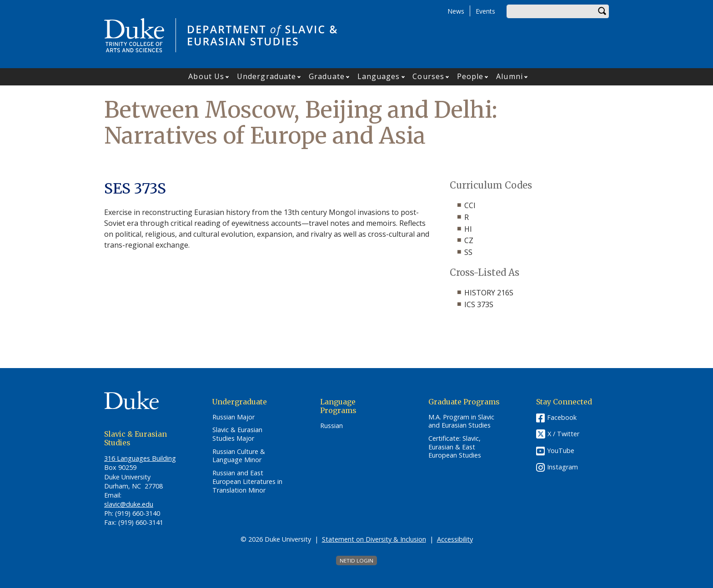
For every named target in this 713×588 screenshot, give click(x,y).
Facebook (562, 417)
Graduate (327, 76)
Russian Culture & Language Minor (239, 456)
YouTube (561, 451)
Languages (379, 76)
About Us (206, 76)
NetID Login (356, 561)
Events (485, 11)
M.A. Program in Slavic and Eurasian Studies (461, 421)
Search (602, 11)
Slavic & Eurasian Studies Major (237, 434)
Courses (428, 76)
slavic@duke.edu (129, 504)
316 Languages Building (140, 458)
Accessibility (455, 539)
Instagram (562, 467)
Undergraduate (266, 76)
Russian (331, 426)
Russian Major (233, 417)
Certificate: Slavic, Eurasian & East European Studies (455, 447)
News (456, 11)
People (470, 76)
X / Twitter (563, 434)
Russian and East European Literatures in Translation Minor (247, 481)
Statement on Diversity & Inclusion (374, 539)
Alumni (510, 76)
